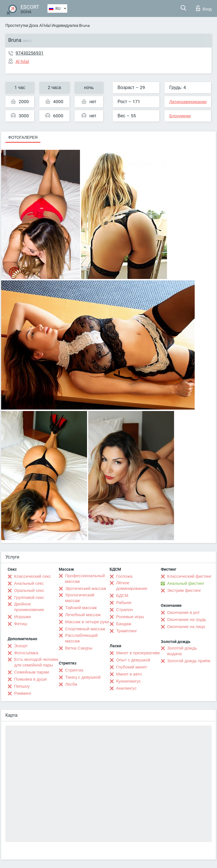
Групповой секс (29, 598)
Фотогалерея (23, 137)
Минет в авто (129, 674)
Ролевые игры (130, 617)
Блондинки (180, 116)
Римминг (23, 693)
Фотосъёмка (26, 653)
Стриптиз (74, 670)
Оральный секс (29, 590)
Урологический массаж (80, 598)
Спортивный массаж (85, 629)
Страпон (124, 610)
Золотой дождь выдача (182, 651)
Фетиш (21, 624)
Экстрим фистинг (184, 590)
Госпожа (124, 576)
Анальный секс (29, 583)
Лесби (71, 684)
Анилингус (126, 688)
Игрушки (22, 617)
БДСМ (122, 596)
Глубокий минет (132, 667)
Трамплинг (127, 631)
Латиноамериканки (188, 102)
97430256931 (30, 53)
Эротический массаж (86, 588)
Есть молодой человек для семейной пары (36, 662)
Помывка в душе (31, 679)
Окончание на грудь (187, 620)
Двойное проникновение (29, 607)
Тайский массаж (81, 608)
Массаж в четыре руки (87, 622)
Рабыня (124, 603)
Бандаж (124, 624)
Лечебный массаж (83, 615)
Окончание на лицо (186, 627)
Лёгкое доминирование (132, 586)
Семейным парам (32, 672)
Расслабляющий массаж (82, 638)
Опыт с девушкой (133, 660)
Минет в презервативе (138, 653)
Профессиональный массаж (85, 579)
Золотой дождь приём (189, 661)
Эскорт (21, 646)
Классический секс (32, 576)
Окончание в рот (184, 612)
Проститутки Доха (22, 25)
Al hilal (45, 25)
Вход (204, 8)
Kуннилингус (128, 681)
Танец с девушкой (83, 677)
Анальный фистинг (186, 583)
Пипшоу (22, 686)
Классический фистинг (189, 576)
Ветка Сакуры (79, 648)
